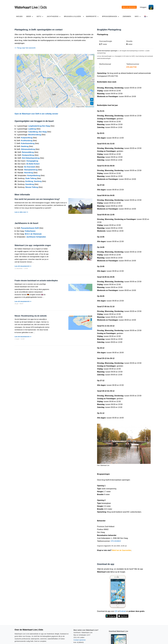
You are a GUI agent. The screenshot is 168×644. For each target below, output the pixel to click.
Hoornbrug (29, 173)
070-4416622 (116, 541)
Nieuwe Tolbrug (32, 187)
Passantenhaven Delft (30, 228)
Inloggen (143, 7)
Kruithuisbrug (27, 141)
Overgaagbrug (32, 161)
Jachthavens (54, 16)
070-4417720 (131, 67)
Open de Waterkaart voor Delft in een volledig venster (36, 114)
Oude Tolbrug (31, 178)
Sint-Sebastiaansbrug (31, 158)
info (138, 16)
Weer (30, 16)
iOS (116, 611)
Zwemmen (127, 16)
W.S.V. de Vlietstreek (33, 234)
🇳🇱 (146, 16)
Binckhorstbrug (35, 135)
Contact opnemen (80, 640)
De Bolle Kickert (33, 164)
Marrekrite (92, 16)
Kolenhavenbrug (28, 143)
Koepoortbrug (27, 138)
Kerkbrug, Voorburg (33, 181)
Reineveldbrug (28, 152)
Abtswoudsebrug (28, 149)
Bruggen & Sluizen (72, 16)
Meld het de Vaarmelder (122, 550)
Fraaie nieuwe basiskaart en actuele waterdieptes (36, 281)
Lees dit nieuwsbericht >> (23, 266)
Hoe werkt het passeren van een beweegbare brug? (37, 199)
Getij (40, 16)
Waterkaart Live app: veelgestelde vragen (33, 245)
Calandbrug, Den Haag (37, 132)
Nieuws (19, 16)
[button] (91, 58)
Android (123, 611)
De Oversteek (30, 167)
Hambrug (25, 146)
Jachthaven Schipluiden (36, 237)
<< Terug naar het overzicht (25, 48)
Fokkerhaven (30, 231)
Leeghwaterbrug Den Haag (39, 126)
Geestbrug (30, 184)
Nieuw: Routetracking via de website (31, 316)
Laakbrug (32, 129)
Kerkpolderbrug (34, 176)
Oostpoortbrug (28, 155)
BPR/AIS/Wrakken (111, 16)
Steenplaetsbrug (31, 170)
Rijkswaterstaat (90, 107)
